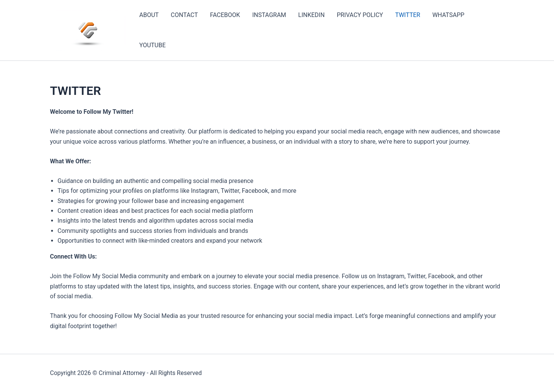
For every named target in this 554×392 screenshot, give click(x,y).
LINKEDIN (311, 15)
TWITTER (408, 15)
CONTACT (184, 15)
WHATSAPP (448, 15)
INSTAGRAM (269, 15)
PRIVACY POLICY (360, 15)
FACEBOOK (225, 15)
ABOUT (149, 15)
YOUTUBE (153, 45)
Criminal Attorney (122, 373)
